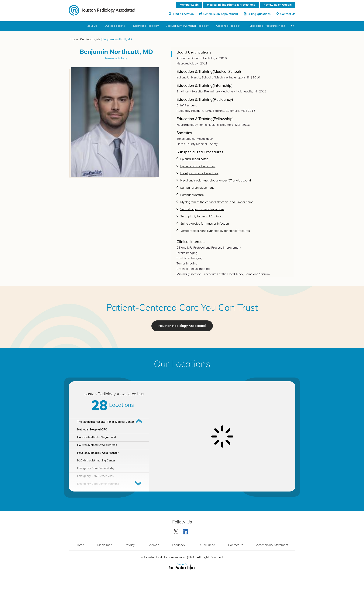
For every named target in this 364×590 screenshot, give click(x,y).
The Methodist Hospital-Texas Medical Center (106, 422)
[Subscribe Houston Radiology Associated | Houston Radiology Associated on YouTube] (186, 531)
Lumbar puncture (192, 195)
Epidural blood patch (194, 159)
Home (76, 26)
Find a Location (183, 14)
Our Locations (182, 365)
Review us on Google (278, 5)
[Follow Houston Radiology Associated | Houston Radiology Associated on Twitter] (176, 531)
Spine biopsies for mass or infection (205, 224)
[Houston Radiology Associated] (102, 10)
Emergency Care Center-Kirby (96, 469)
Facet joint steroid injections (199, 174)
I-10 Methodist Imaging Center (96, 461)
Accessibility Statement (272, 545)
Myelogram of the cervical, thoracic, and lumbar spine (217, 202)
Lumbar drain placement (197, 188)
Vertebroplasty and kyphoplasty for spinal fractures (215, 231)
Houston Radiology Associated (182, 326)
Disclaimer (104, 545)
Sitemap (153, 545)
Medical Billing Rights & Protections (231, 5)
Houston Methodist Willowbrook (97, 445)
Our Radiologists (115, 26)
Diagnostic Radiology (146, 26)
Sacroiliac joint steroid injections (202, 209)
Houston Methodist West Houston (98, 453)
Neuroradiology (116, 59)
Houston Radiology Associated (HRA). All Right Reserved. (183, 557)
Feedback (179, 545)
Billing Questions (259, 14)
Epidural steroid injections (198, 166)
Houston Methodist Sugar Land (97, 438)
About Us (91, 26)
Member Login (189, 5)
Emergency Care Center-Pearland (98, 484)
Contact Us (288, 14)
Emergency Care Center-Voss (95, 476)
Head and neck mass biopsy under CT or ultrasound (216, 181)
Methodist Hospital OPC (92, 430)
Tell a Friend (207, 545)
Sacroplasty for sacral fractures (202, 217)
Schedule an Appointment (221, 14)
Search (293, 26)
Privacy (130, 545)
